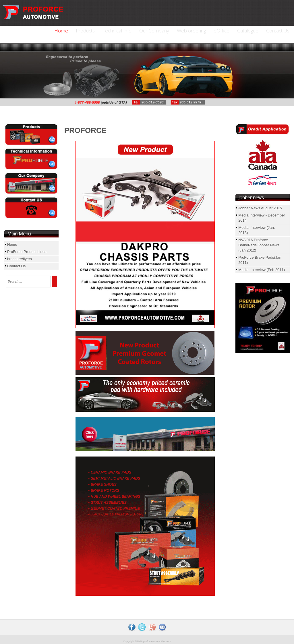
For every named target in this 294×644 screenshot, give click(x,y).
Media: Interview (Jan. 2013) (257, 230)
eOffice (222, 31)
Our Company (154, 31)
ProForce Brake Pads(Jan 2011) (260, 260)
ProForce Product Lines (27, 252)
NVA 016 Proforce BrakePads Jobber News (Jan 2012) (259, 245)
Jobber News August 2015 (260, 208)
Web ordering (191, 31)
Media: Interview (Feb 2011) (262, 270)
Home (61, 31)
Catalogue (248, 31)
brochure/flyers (20, 259)
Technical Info (117, 31)
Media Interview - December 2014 (262, 218)
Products (85, 31)
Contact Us (278, 31)
